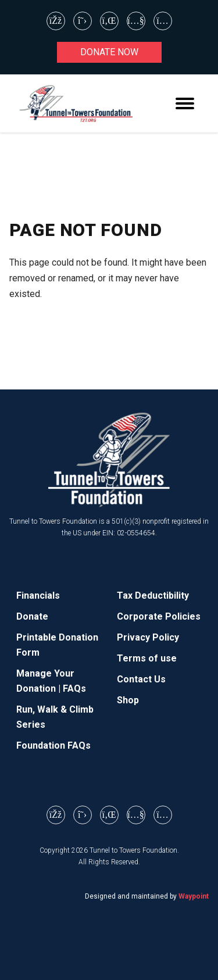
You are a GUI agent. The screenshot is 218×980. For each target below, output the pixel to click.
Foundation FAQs (53, 745)
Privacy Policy (148, 637)
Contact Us (141, 679)
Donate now (109, 52)
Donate (32, 616)
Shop (128, 700)
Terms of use (147, 658)
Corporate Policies (159, 616)
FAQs (74, 688)
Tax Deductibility (153, 595)
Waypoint (194, 896)
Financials (38, 595)
